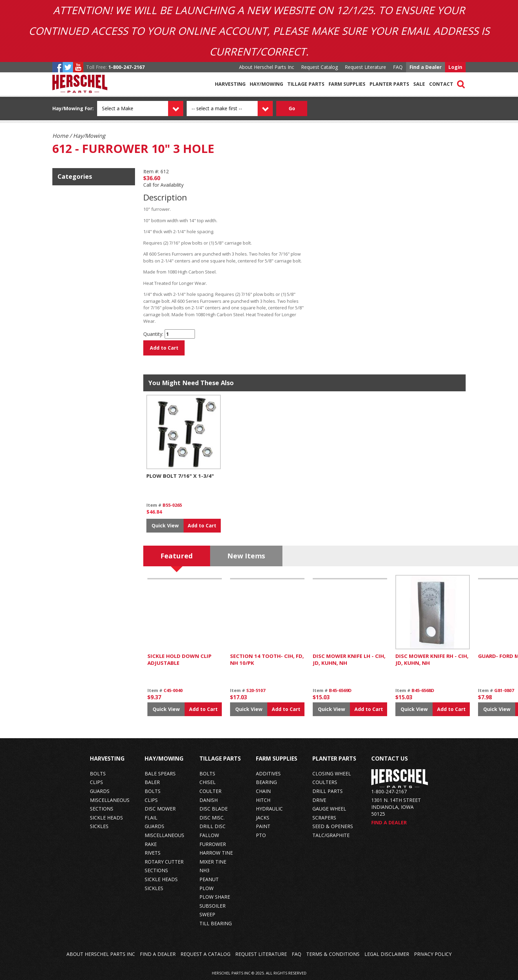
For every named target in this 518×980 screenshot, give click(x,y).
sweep (207, 914)
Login (455, 67)
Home (60, 136)
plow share (215, 897)
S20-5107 (256, 690)
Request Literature (365, 67)
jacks (263, 818)
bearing (266, 782)
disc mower (160, 809)
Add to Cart (164, 348)
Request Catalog (319, 67)
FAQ (398, 67)
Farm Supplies (347, 84)
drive (319, 800)
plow (206, 888)
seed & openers (333, 826)
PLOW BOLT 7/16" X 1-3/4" (180, 476)
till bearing (216, 923)
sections (102, 809)
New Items (246, 556)
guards (100, 791)
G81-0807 (504, 690)
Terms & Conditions (333, 954)
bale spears (160, 773)
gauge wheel (329, 809)
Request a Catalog (205, 954)
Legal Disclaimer (387, 954)
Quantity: (153, 334)
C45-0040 (173, 690)
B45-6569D (340, 690)
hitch (263, 800)
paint (263, 826)
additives (268, 773)
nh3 (204, 870)
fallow (209, 835)
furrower (213, 844)
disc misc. (212, 818)
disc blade (214, 809)
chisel (208, 782)
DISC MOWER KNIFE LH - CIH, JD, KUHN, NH (349, 659)
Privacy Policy (433, 954)
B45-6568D (423, 690)
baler (152, 782)
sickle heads (106, 818)
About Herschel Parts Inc (267, 67)
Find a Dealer (426, 67)
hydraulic (269, 809)
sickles (99, 826)
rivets (153, 853)
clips (96, 782)
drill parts (328, 791)
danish (209, 800)
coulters (325, 782)
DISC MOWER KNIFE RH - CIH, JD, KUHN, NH (432, 659)
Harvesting (230, 84)
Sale (419, 84)
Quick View (165, 525)
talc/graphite (331, 835)
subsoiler (213, 906)
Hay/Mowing (266, 84)
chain (263, 791)
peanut (209, 879)
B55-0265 (172, 505)
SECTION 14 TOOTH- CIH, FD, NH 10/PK (267, 659)
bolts (98, 773)
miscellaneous (110, 800)
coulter (210, 791)
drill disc (213, 826)
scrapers (324, 818)
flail (151, 818)
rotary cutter (164, 862)
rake (151, 844)
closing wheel (332, 773)
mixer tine (213, 862)
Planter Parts (389, 84)
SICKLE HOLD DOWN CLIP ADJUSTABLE (179, 659)
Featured (177, 556)
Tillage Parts (306, 84)
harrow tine (216, 853)
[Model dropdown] (237, 109)
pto (261, 835)
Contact (441, 84)
